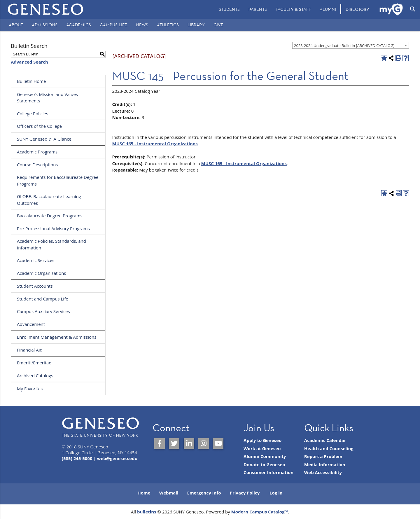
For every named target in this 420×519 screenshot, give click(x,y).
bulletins (147, 512)
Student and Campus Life (43, 299)
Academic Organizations (42, 273)
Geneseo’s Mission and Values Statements (47, 98)
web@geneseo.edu (117, 458)
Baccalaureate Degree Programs (50, 216)
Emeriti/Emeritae (34, 363)
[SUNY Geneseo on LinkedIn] (189, 443)
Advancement (31, 324)
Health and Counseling (329, 448)
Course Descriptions (37, 165)
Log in (276, 493)
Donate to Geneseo (264, 464)
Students (229, 9)
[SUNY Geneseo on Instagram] (204, 443)
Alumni (328, 9)
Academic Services (36, 260)
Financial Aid (30, 350)
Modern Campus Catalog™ (260, 512)
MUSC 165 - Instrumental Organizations (155, 144)
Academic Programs (37, 152)
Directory (357, 9)
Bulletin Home (32, 81)
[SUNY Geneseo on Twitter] (174, 443)
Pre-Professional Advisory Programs (53, 228)
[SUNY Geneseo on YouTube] (218, 443)
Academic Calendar (325, 440)
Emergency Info (204, 493)
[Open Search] (413, 9)
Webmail (169, 493)
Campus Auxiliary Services (43, 311)
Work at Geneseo (262, 448)
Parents (258, 9)
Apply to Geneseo (262, 440)
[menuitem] (229, 9)
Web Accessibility (323, 472)
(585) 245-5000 (77, 458)
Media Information (325, 464)
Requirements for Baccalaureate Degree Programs (58, 180)
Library (196, 25)
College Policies (33, 113)
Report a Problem (323, 456)
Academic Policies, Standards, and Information (51, 244)
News (142, 25)
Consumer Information (268, 472)
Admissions (45, 25)
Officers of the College (39, 126)
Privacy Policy (245, 493)
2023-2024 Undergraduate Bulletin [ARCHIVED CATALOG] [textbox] (344, 46)
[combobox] (351, 45)
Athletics (168, 25)
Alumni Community (265, 456)
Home (144, 493)
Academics (79, 25)
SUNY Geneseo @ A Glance (44, 139)
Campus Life (113, 25)
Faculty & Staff (293, 9)
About (16, 25)
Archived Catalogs (35, 375)
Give (218, 25)
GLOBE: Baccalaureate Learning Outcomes (49, 200)
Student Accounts (35, 286)
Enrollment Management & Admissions (57, 337)
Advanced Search (29, 62)
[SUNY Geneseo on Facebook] (160, 443)
